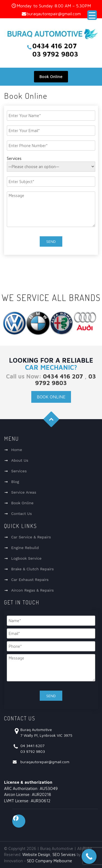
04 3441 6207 (33, 746)
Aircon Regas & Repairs (33, 590)
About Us (20, 460)
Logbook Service (26, 558)
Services (19, 471)
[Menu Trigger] (92, 15)
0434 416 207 (63, 376)
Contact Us (21, 514)
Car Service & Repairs (31, 537)
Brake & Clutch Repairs (33, 569)
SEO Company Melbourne (50, 861)
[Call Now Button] (89, 856)
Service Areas (24, 492)
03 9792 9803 (66, 380)
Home (17, 450)
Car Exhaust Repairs (30, 580)
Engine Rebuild (25, 548)
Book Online (51, 77)
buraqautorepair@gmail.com (54, 14)
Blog (15, 482)
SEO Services (64, 854)
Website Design (36, 854)
